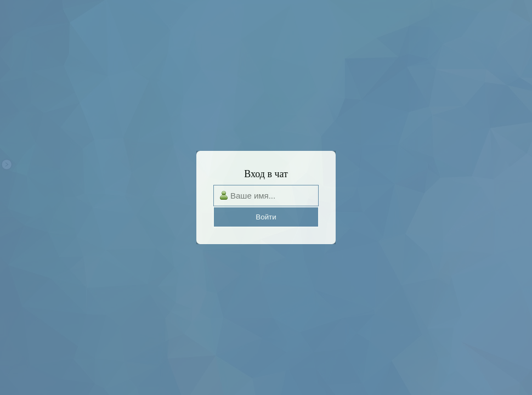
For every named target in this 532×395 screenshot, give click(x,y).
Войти (266, 217)
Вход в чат (266, 174)
